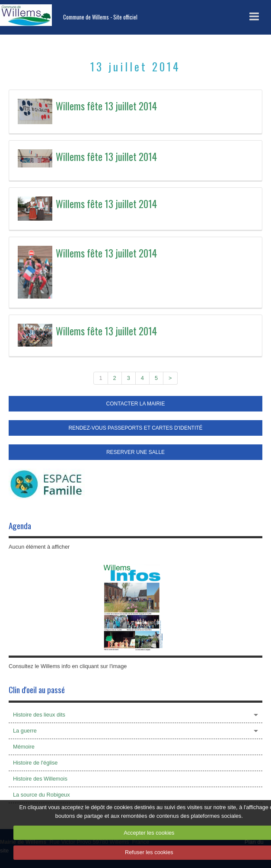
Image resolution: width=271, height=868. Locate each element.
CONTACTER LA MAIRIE (136, 401)
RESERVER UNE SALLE (135, 449)
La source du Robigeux (41, 792)
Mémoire (24, 744)
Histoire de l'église (35, 760)
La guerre (25, 728)
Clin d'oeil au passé (37, 687)
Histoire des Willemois (40, 776)
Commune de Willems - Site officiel (100, 17)
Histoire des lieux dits (39, 712)
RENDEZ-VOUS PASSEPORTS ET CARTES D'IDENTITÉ (135, 425)
